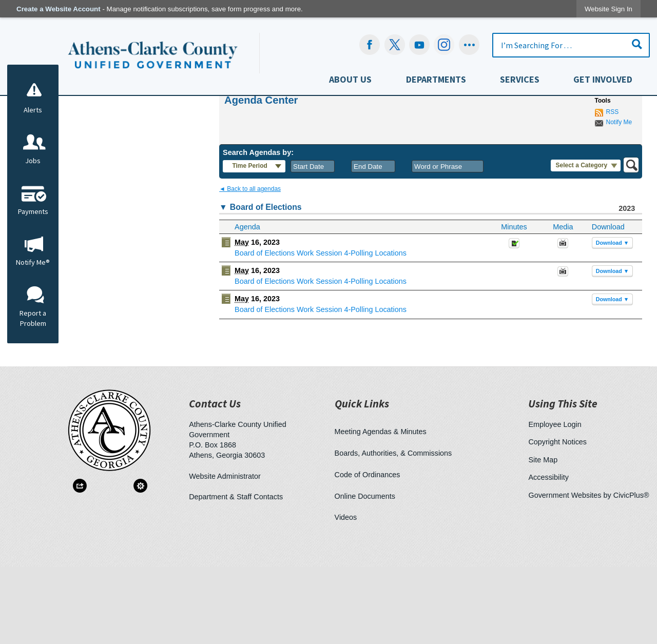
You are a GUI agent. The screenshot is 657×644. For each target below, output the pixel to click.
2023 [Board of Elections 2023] (627, 285)
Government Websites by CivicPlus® (588, 572)
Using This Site (563, 481)
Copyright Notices (557, 519)
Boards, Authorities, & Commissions (393, 530)
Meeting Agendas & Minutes (381, 509)
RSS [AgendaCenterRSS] (613, 189)
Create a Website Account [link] (59, 9)
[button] (637, 44)
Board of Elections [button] (266, 284)
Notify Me (619, 199)
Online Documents (365, 573)
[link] (608, 9)
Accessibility (548, 554)
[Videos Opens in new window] (563, 352)
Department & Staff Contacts (236, 574)
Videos (346, 594)
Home (218, 158)
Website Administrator (225, 553)
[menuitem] (350, 82)
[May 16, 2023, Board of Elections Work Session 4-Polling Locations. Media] (563, 323)
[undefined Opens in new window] (394, 45)
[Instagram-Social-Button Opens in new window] (444, 45)
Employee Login (555, 501)
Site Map (543, 537)
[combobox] (313, 243)
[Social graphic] (469, 45)
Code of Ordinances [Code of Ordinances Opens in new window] (368, 552)
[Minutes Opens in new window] (514, 323)
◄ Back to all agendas (250, 266)
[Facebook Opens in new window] (370, 45)
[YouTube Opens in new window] (420, 45)
